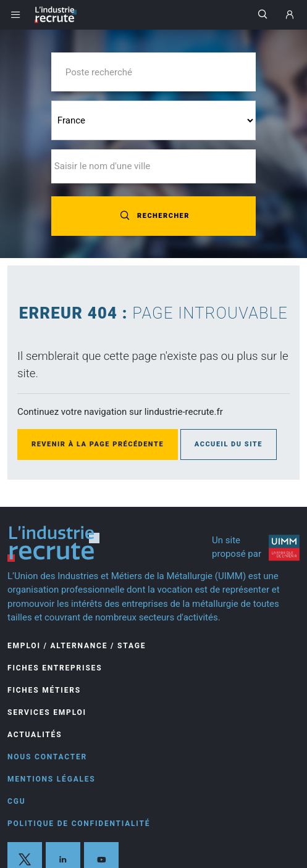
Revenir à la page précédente (98, 444)
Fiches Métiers (44, 690)
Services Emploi (47, 712)
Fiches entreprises (55, 668)
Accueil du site (229, 444)
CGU (16, 801)
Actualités (35, 735)
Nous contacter (47, 757)
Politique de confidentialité (79, 824)
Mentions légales (52, 779)
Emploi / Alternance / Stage (77, 646)
